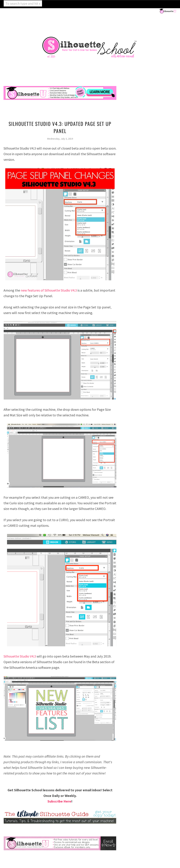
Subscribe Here (59, 801)
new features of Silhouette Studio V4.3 (49, 290)
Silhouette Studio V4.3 (20, 656)
